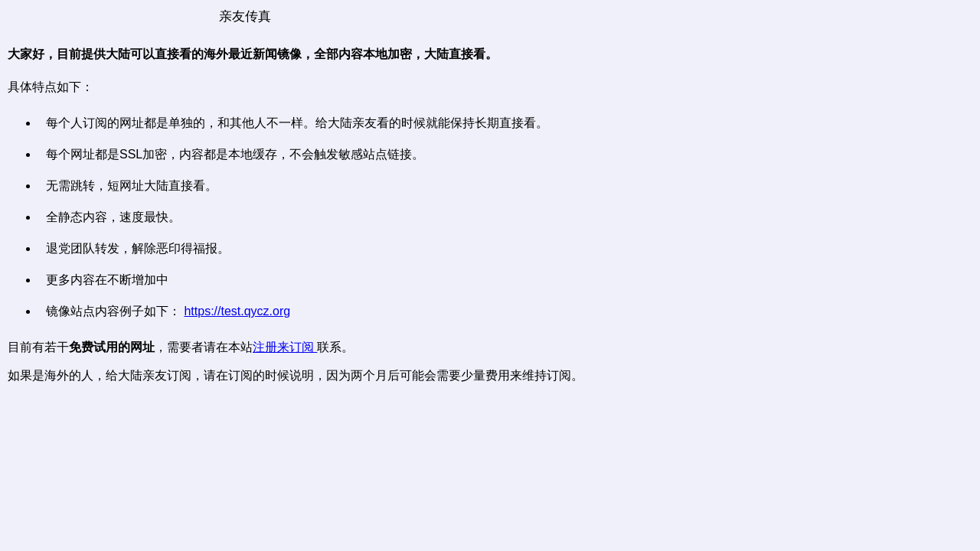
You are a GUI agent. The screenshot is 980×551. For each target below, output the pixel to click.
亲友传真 (245, 16)
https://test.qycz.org (237, 311)
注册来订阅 (285, 347)
